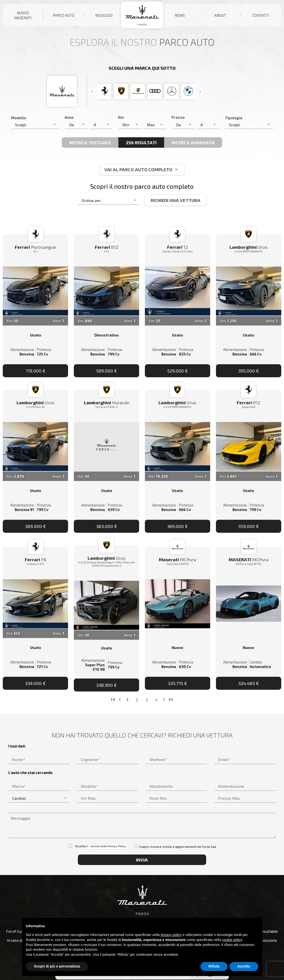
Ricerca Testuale (90, 142)
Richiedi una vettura (176, 200)
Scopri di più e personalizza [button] (57, 966)
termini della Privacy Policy (108, 846)
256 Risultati (141, 142)
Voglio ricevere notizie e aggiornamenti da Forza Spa (175, 846)
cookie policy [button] (232, 940)
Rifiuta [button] (214, 966)
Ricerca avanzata (193, 142)
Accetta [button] (244, 966)
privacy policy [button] (171, 935)
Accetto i (98, 846)
